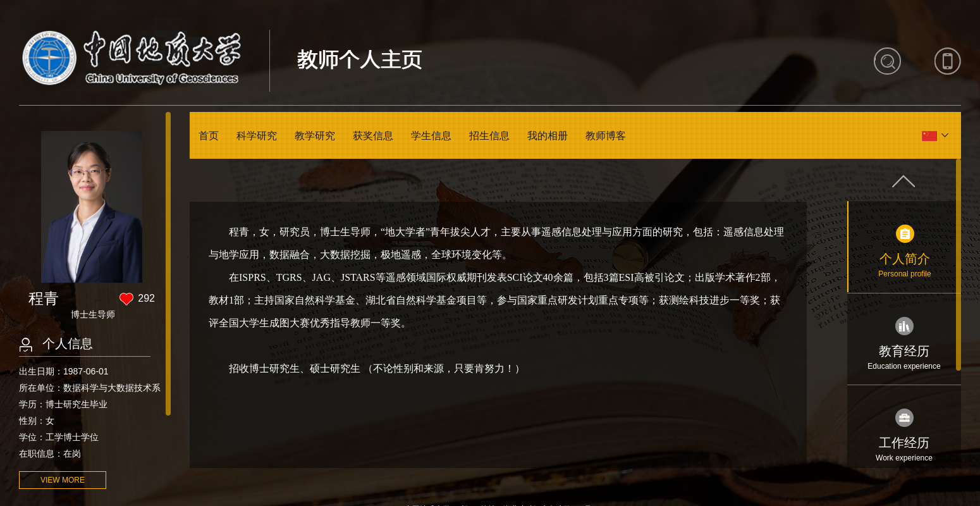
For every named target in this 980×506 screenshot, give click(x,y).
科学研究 (257, 136)
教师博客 (606, 136)
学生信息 (431, 136)
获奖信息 (373, 136)
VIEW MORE (63, 480)
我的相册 (548, 136)
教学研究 (315, 136)
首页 (209, 136)
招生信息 (489, 136)
